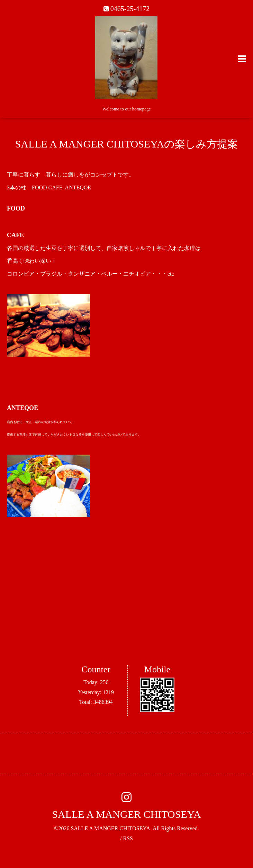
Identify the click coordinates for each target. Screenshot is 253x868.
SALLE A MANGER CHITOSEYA (126, 814)
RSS (128, 838)
